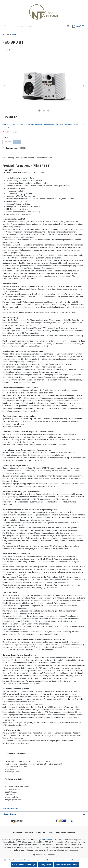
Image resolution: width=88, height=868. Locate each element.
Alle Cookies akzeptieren (66, 864)
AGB (50, 832)
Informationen (9, 814)
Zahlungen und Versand (65, 832)
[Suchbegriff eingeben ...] (34, 26)
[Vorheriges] (4, 86)
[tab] (8, 158)
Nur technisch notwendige (24, 864)
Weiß (17, 142)
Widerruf (29, 832)
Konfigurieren (45, 864)
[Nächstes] (84, 86)
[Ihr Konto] (68, 26)
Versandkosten (48, 840)
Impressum (18, 832)
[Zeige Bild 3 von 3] (48, 111)
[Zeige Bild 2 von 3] (44, 111)
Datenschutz (41, 832)
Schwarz (7, 142)
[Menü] (5, 26)
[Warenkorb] (78, 26)
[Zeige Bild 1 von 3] (39, 111)
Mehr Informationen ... (76, 860)
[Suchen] (57, 26)
